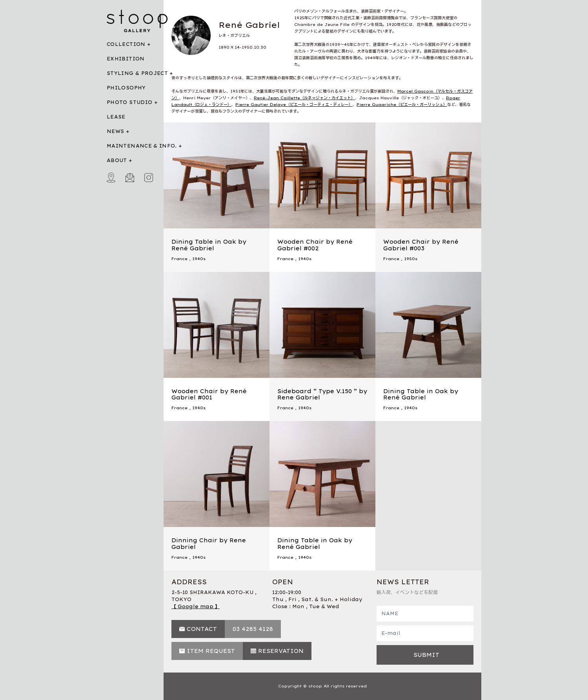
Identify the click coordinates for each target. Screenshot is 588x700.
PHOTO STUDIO (129, 102)
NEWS (115, 131)
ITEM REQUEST (211, 651)
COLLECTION (126, 44)
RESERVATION (281, 651)
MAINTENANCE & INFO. (142, 146)
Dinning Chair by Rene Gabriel (209, 544)
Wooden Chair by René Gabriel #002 (315, 245)
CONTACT (202, 629)
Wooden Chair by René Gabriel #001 (209, 395)
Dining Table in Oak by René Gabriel (209, 245)
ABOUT (117, 160)
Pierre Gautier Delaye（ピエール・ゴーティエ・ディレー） (294, 105)
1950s (411, 259)
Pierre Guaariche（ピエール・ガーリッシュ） (402, 105)
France (179, 259)
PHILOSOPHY (126, 88)
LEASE (116, 117)
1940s (199, 259)
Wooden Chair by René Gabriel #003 (421, 245)
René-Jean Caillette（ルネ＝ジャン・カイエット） (304, 98)
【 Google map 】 (196, 606)
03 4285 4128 (253, 629)
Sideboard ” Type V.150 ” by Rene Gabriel (322, 395)
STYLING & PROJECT (137, 73)
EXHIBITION (126, 59)
